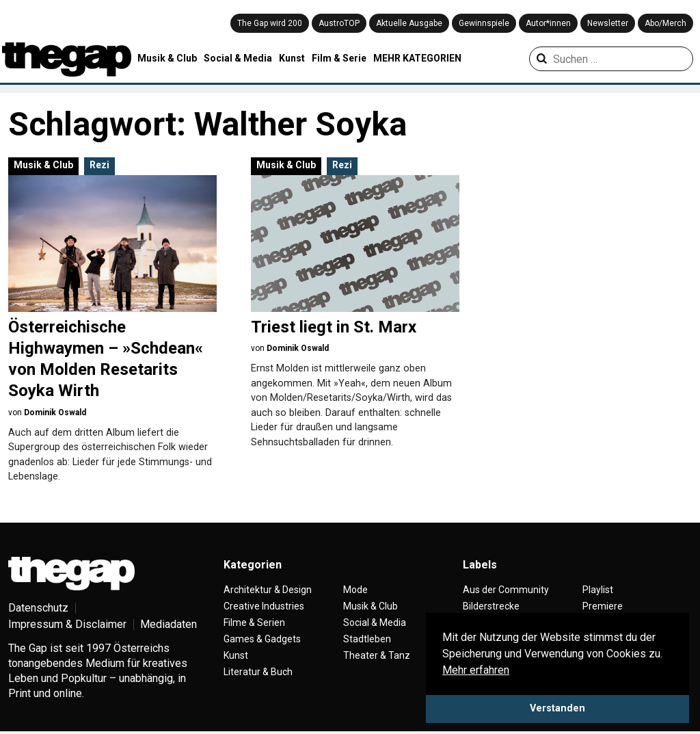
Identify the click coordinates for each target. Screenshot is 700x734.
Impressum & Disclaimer (67, 624)
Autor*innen (548, 23)
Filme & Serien (254, 622)
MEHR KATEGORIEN (417, 58)
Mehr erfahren (476, 670)
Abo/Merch (665, 23)
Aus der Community (506, 590)
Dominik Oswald (55, 412)
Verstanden (557, 708)
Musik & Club (167, 58)
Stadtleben (367, 639)
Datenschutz (38, 608)
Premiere (603, 606)
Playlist (598, 590)
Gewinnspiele (484, 23)
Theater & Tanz (377, 655)
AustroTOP (339, 23)
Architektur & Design (268, 590)
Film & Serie (339, 58)
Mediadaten (169, 624)
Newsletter (608, 23)
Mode (355, 590)
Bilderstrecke (491, 606)
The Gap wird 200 (270, 23)
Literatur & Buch (258, 672)
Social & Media (238, 58)
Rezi (99, 165)
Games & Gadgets (262, 639)
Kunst (292, 58)
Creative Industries (264, 606)
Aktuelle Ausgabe (409, 23)
